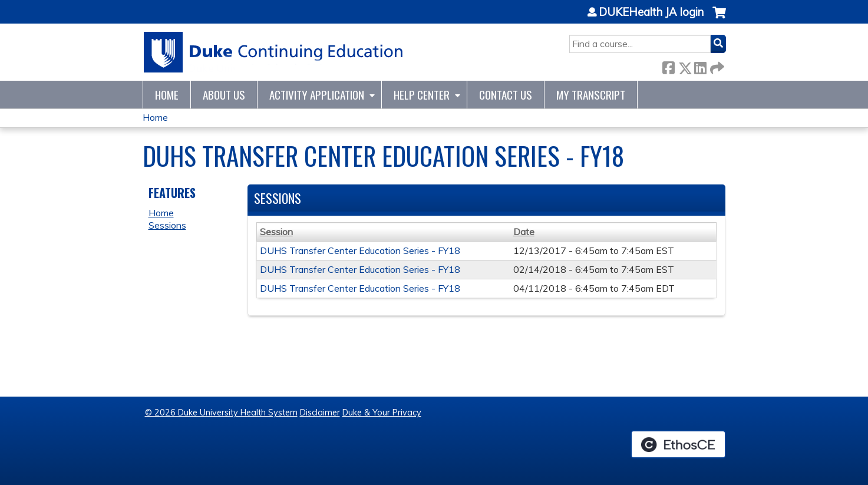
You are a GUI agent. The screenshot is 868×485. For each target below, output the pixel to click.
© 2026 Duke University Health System (221, 413)
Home (167, 95)
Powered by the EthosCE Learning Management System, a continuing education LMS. (678, 444)
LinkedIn (700, 66)
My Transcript (591, 95)
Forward (716, 66)
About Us (224, 95)
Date (524, 232)
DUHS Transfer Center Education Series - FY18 (360, 250)
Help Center (422, 95)
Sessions (167, 225)
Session (276, 232)
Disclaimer (320, 413)
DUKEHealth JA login (651, 12)
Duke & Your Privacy (382, 413)
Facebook (668, 66)
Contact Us (506, 95)
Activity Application (317, 95)
